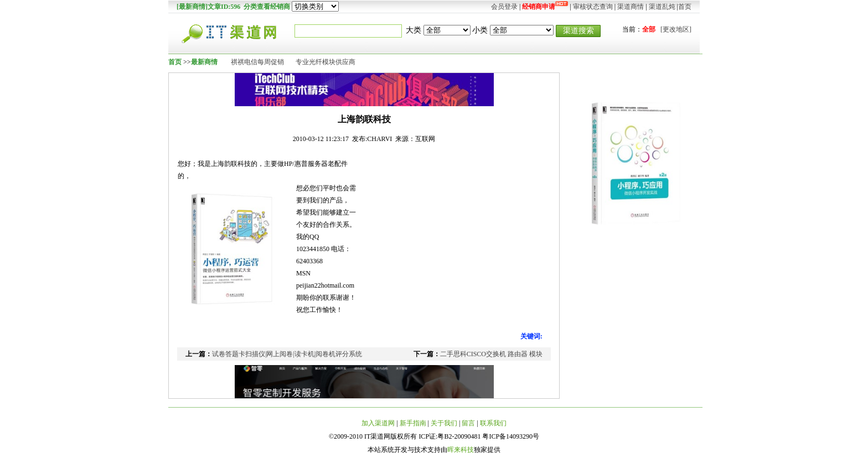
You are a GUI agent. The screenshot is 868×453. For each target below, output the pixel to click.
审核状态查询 (593, 7)
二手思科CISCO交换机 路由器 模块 (491, 354)
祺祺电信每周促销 (257, 62)
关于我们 (444, 423)
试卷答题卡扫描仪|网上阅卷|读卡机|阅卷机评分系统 (287, 354)
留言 (468, 423)
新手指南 (413, 423)
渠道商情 (631, 7)
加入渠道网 (378, 423)
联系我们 (493, 423)
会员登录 (504, 7)
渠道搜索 (578, 30)
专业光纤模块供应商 (325, 62)
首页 (685, 7)
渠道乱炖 (662, 7)
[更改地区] (676, 29)
